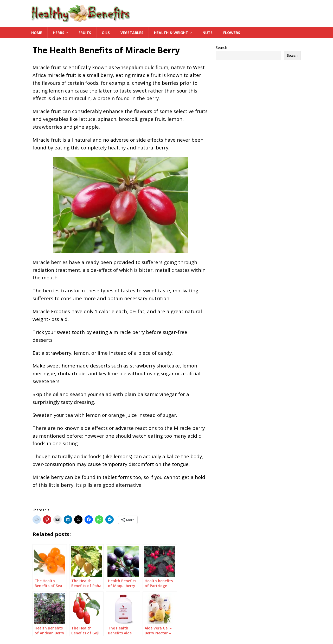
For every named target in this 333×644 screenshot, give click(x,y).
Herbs (59, 33)
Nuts (207, 33)
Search (221, 47)
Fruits (85, 33)
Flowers (232, 33)
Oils (106, 33)
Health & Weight (171, 33)
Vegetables (132, 33)
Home (37, 33)
